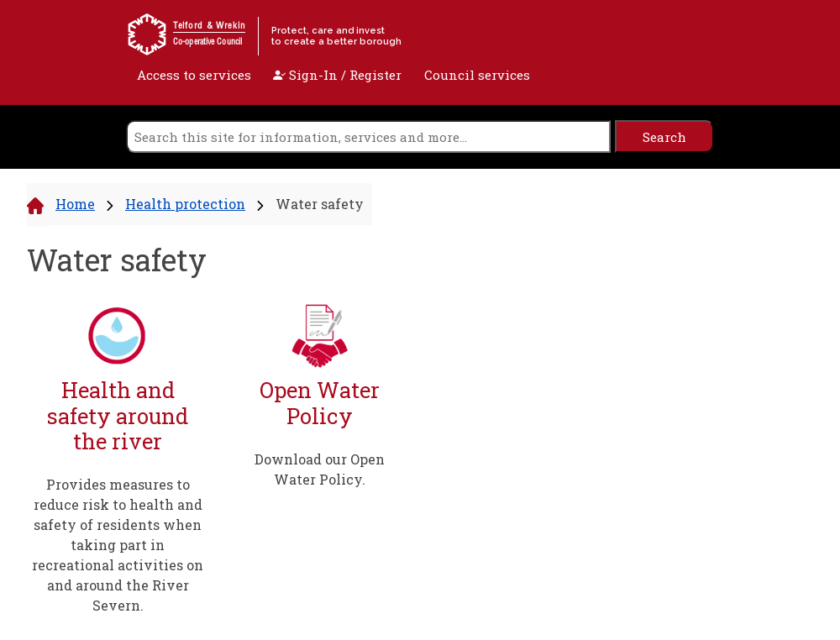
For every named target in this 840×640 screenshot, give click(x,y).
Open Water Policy (320, 403)
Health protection (185, 204)
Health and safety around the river (118, 416)
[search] (368, 136)
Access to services (194, 75)
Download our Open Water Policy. (320, 469)
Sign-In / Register (337, 75)
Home (75, 204)
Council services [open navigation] (477, 75)
